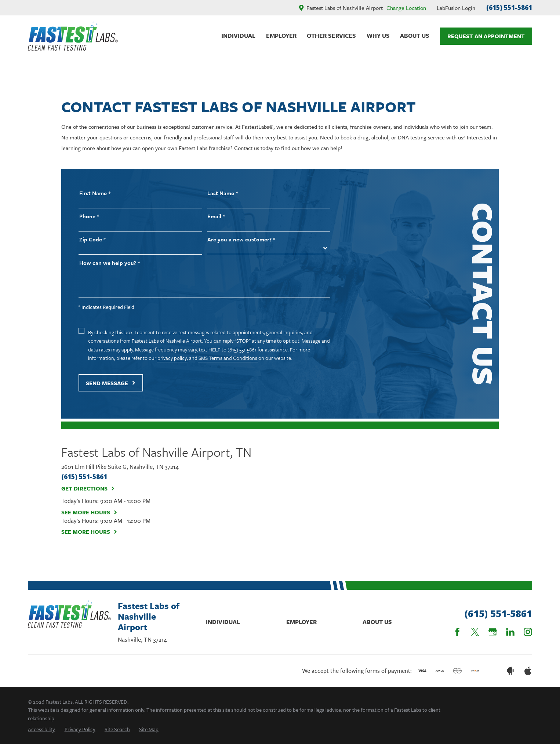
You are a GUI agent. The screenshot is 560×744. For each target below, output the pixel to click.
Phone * (89, 216)
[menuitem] (41, 729)
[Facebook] (457, 632)
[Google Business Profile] (493, 632)
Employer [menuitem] (281, 36)
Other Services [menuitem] (331, 36)
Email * (216, 216)
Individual (223, 622)
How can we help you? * (110, 263)
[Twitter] (475, 632)
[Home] (73, 36)
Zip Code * (92, 239)
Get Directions (88, 489)
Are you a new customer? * (241, 239)
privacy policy (172, 358)
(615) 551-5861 (509, 8)
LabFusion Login (456, 8)
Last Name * (223, 193)
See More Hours (90, 513)
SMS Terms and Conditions (228, 358)
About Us (377, 622)
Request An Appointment (486, 36)
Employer (301, 622)
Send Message (111, 383)
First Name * (95, 193)
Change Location (406, 8)
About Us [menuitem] (415, 36)
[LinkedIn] (510, 632)
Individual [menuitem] (238, 36)
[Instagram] (528, 632)
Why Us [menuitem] (378, 36)
